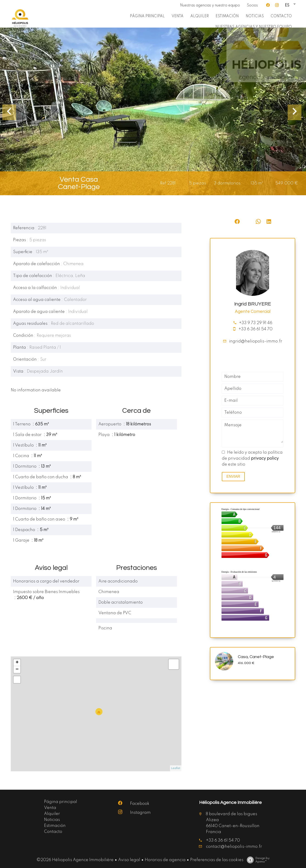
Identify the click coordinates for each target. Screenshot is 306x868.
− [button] (17, 670)
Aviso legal (129, 860)
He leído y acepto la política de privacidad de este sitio (252, 458)
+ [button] (17, 663)
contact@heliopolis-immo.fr (234, 847)
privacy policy (265, 458)
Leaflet (176, 768)
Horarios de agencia (165, 860)
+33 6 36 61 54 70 (256, 329)
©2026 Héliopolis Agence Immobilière (75, 860)
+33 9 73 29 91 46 (256, 323)
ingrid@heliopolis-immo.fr (256, 341)
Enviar (233, 476)
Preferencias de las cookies (217, 860)
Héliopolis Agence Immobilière (230, 803)
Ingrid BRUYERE (253, 304)
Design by (257, 860)
